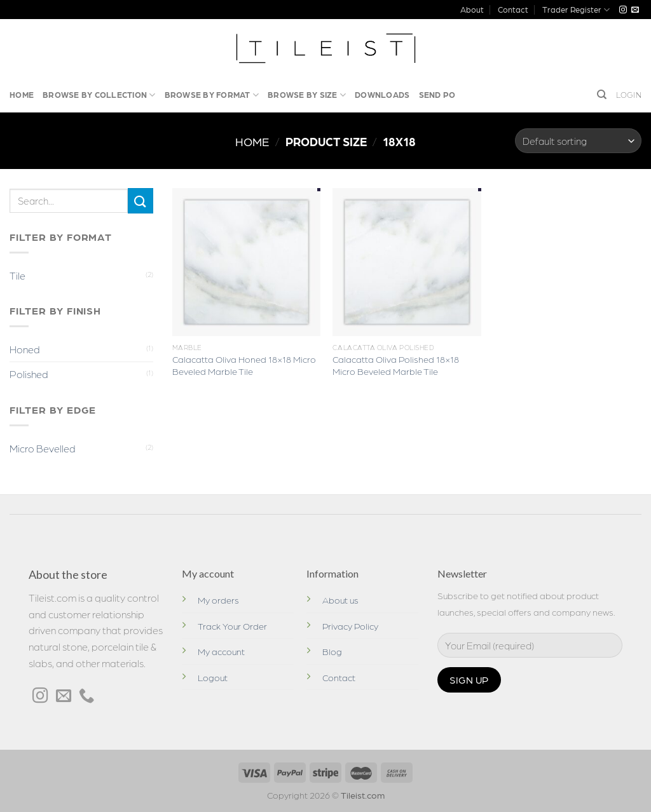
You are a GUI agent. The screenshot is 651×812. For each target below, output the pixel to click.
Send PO (437, 94)
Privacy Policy (350, 626)
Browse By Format (212, 95)
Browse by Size (307, 95)
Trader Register (576, 10)
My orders (218, 600)
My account (221, 651)
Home (22, 94)
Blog (332, 651)
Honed (25, 349)
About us (340, 600)
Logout (213, 677)
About (472, 9)
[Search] (602, 95)
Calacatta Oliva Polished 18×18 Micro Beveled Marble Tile (396, 365)
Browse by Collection (99, 95)
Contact (513, 9)
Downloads (382, 94)
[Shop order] (578, 141)
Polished (29, 374)
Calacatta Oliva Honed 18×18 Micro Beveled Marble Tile (244, 365)
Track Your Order (232, 626)
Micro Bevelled (43, 448)
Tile (17, 275)
